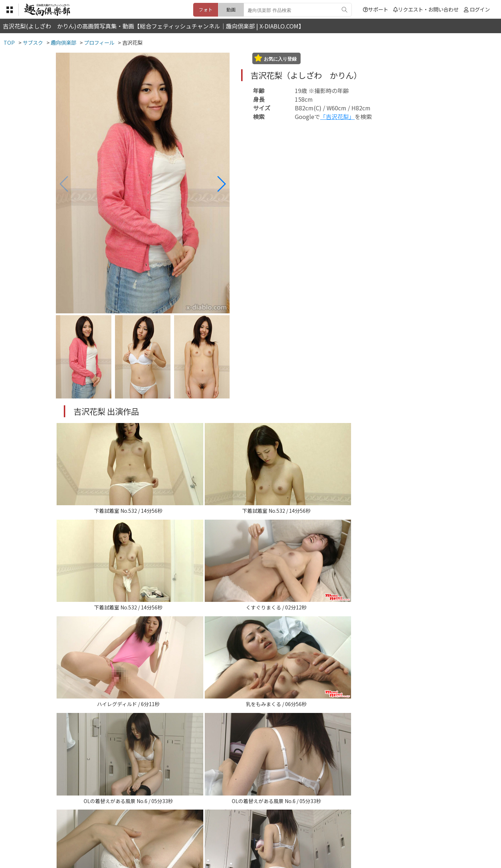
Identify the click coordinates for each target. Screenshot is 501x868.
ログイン (480, 9)
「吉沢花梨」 (337, 116)
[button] (221, 184)
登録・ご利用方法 (245, 823)
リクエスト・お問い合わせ (426, 9)
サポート (376, 9)
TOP (144, 823)
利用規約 (168, 823)
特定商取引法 (201, 823)
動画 (231, 10)
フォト (206, 10)
